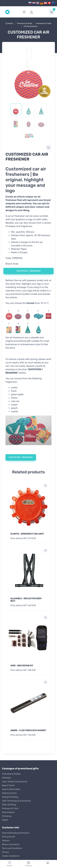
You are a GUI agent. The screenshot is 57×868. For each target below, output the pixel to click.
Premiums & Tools (10, 809)
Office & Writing (9, 805)
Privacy (6, 852)
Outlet (5, 820)
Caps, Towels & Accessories (15, 782)
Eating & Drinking (10, 797)
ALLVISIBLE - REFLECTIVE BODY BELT (26, 600)
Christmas (7, 816)
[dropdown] (3, 3)
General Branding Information (16, 833)
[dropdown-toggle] (51, 12)
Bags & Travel (8, 785)
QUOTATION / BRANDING (28, 271)
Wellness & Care (9, 793)
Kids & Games (8, 812)
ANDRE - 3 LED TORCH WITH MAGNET (28, 730)
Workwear (7, 778)
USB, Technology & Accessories (17, 801)
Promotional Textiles (11, 774)
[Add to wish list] (45, 486)
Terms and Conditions (12, 848)
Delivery (6, 841)
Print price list (8, 837)
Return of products (11, 844)
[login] (37, 12)
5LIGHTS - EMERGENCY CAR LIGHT (27, 534)
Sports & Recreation (11, 789)
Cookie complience (11, 856)
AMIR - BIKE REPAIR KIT (22, 666)
